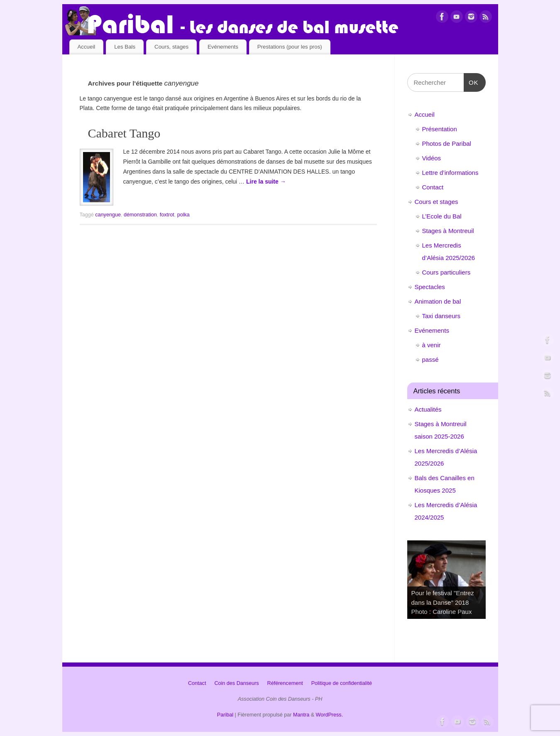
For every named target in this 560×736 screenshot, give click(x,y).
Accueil (86, 47)
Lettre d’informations (450, 173)
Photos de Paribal (447, 144)
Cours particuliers (446, 272)
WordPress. (330, 715)
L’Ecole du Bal (442, 216)
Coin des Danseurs (236, 683)
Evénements (223, 47)
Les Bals (125, 47)
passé (430, 359)
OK (471, 81)
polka (183, 215)
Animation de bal (438, 301)
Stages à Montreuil (448, 231)
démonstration (140, 215)
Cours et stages (437, 202)
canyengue (108, 215)
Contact (433, 187)
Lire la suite (266, 182)
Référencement (285, 683)
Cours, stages (171, 47)
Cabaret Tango (124, 133)
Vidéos (432, 158)
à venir (432, 345)
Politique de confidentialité (342, 683)
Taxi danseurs (441, 316)
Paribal (225, 715)
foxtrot (167, 215)
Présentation (440, 129)
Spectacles (430, 287)
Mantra (301, 715)
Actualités (428, 409)
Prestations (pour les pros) (290, 47)
